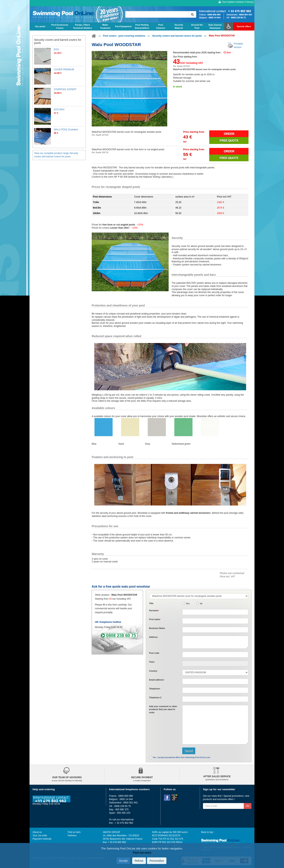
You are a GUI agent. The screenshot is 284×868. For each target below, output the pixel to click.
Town (152, 662)
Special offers (244, 26)
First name (155, 619)
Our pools (40, 26)
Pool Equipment (123, 26)
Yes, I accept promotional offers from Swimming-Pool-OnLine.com (181, 757)
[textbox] (215, 655)
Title (151, 603)
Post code (154, 653)
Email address (157, 680)
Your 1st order (40, 836)
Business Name (157, 628)
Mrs (188, 604)
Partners (72, 836)
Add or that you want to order (163, 709)
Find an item (74, 832)
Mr (201, 604)
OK (248, 806)
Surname (154, 610)
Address (153, 637)
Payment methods (42, 839)
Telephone (155, 689)
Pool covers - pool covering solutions (124, 36)
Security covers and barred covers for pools (177, 36)
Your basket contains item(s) (236, 2)
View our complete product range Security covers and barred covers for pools (56, 155)
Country (153, 671)
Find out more (142, 853)
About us (37, 832)
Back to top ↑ (208, 832)
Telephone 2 (155, 697)
